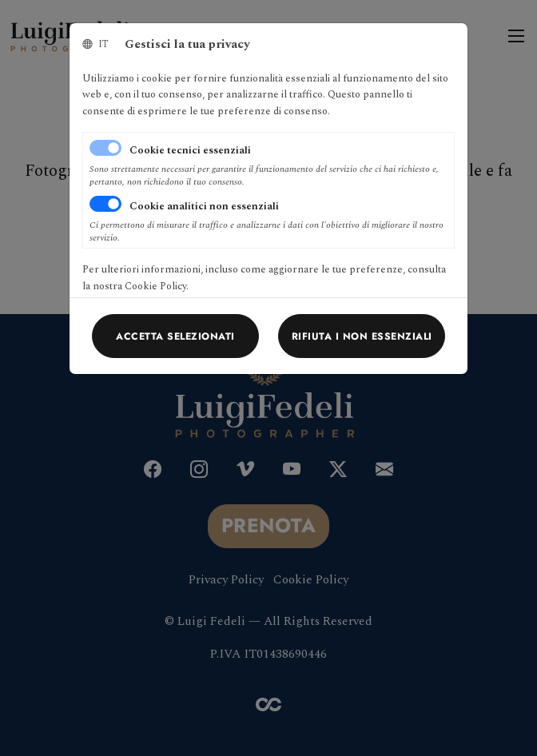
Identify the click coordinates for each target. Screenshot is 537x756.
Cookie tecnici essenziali (190, 150)
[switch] (105, 204)
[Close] (175, 336)
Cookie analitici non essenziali (204, 206)
